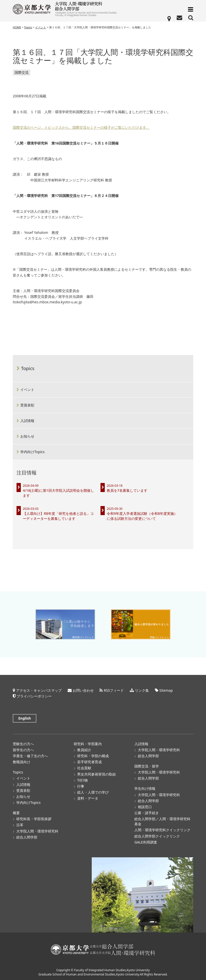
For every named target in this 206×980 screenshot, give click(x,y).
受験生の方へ (23, 744)
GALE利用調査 (146, 842)
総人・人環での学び (93, 792)
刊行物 (82, 780)
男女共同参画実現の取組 (96, 774)
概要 (16, 813)
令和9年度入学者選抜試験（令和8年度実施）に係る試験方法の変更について (142, 516)
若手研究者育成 (89, 762)
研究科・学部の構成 (93, 756)
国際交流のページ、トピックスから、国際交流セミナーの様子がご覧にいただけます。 (81, 128)
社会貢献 (84, 768)
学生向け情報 (145, 788)
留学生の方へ (23, 750)
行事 (81, 786)
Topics (28, 368)
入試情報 (27, 421)
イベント (27, 390)
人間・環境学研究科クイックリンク (162, 830)
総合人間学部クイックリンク (157, 836)
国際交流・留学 (147, 766)
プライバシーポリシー (34, 696)
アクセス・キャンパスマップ (39, 690)
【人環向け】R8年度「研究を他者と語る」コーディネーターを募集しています (58, 516)
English (25, 718)
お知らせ (27, 436)
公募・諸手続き (147, 813)
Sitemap (166, 690)
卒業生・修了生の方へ (30, 756)
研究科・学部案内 (88, 744)
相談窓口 (145, 807)
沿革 (20, 825)
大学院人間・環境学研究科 (37, 831)
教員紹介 (84, 750)
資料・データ (88, 798)
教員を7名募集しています (127, 490)
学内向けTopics (32, 452)
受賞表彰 (27, 405)
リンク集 (142, 690)
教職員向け (22, 762)
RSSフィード (114, 690)
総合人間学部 (27, 837)
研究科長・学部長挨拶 (34, 819)
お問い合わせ (83, 690)
